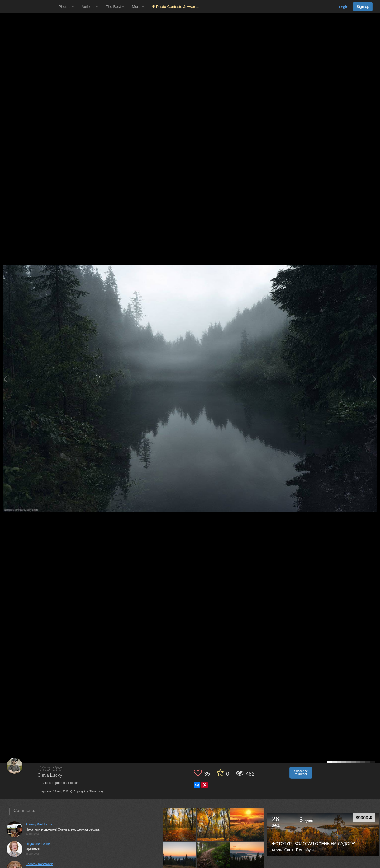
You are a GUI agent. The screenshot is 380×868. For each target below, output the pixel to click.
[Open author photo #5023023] (180, 858)
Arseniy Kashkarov (39, 824)
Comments (24, 811)
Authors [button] (90, 7)
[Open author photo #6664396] (213, 825)
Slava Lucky (50, 775)
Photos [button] (66, 7)
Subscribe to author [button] (301, 773)
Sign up (363, 7)
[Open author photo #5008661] (213, 858)
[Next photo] (375, 379)
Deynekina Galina (38, 844)
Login (343, 7)
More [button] (138, 7)
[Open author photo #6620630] (247, 825)
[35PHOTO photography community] (29, 7)
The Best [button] (115, 7)
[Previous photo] (5, 379)
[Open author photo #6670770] (180, 825)
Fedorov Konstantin (39, 864)
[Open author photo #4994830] (247, 858)
